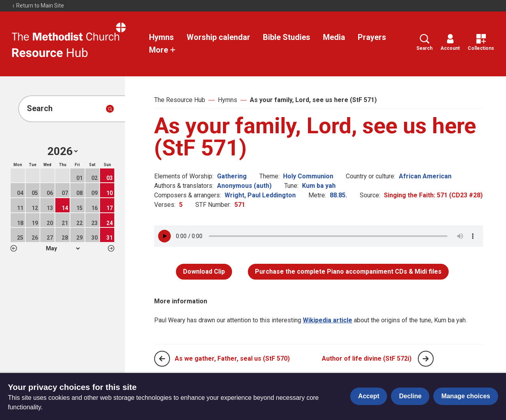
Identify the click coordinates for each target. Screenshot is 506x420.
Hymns (161, 37)
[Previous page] (162, 359)
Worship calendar (218, 37)
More (162, 50)
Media (334, 37)
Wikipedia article (328, 320)
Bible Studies (287, 37)
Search (424, 43)
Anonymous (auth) (244, 186)
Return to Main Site (38, 6)
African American (425, 176)
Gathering (232, 176)
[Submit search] (110, 109)
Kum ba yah (319, 186)
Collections (481, 43)
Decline (410, 396)
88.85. (338, 195)
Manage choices (466, 396)
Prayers (372, 37)
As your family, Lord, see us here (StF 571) (313, 100)
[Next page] (426, 359)
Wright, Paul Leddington (260, 195)
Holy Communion (308, 176)
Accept (369, 396)
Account (450, 43)
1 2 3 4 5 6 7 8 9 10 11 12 (63, 248)
